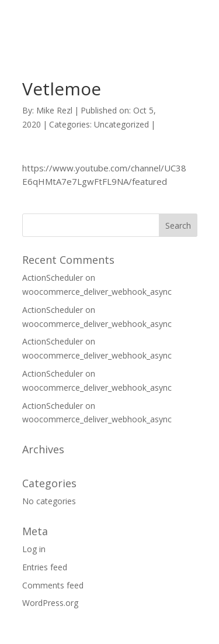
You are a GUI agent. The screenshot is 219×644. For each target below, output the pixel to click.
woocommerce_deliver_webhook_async (97, 292)
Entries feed (45, 567)
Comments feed (53, 585)
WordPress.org (50, 603)
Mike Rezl (54, 110)
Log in (34, 549)
